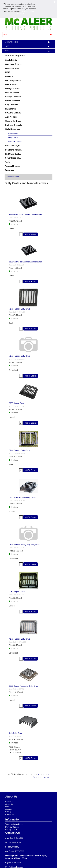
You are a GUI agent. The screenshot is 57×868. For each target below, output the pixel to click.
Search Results (13, 177)
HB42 (8, 72)
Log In (7, 42)
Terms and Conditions (14, 824)
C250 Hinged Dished (17, 592)
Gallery (8, 812)
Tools (8, 162)
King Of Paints (12, 105)
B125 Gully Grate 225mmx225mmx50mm (25, 215)
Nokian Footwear (13, 101)
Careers (9, 809)
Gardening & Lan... (13, 64)
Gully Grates (13, 137)
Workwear (10, 170)
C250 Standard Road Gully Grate (22, 498)
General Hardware (13, 121)
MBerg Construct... (13, 89)
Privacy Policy (11, 830)
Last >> (46, 777)
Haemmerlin (11, 109)
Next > (36, 777)
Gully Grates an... (13, 129)
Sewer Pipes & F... (13, 158)
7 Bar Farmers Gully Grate (19, 450)
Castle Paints (11, 60)
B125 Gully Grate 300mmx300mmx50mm (25, 262)
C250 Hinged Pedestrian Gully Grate (23, 686)
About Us (9, 804)
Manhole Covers (15, 142)
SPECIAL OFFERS (13, 113)
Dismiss (25, 11)
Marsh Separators (13, 80)
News (8, 807)
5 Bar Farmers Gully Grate (19, 309)
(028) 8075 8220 (14, 863)
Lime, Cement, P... (13, 146)
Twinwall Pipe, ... (12, 166)
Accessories (13, 133)
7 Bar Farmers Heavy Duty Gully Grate (24, 545)
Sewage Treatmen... (14, 97)
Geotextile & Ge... (13, 68)
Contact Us (10, 815)
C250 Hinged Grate (16, 403)
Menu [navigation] (7, 51)
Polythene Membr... (14, 150)
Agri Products (11, 117)
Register (15, 42)
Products (9, 801)
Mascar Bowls (11, 84)
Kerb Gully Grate (15, 733)
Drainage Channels (14, 125)
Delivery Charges (12, 827)
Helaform (9, 76)
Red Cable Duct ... (13, 154)
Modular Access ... (13, 93)
